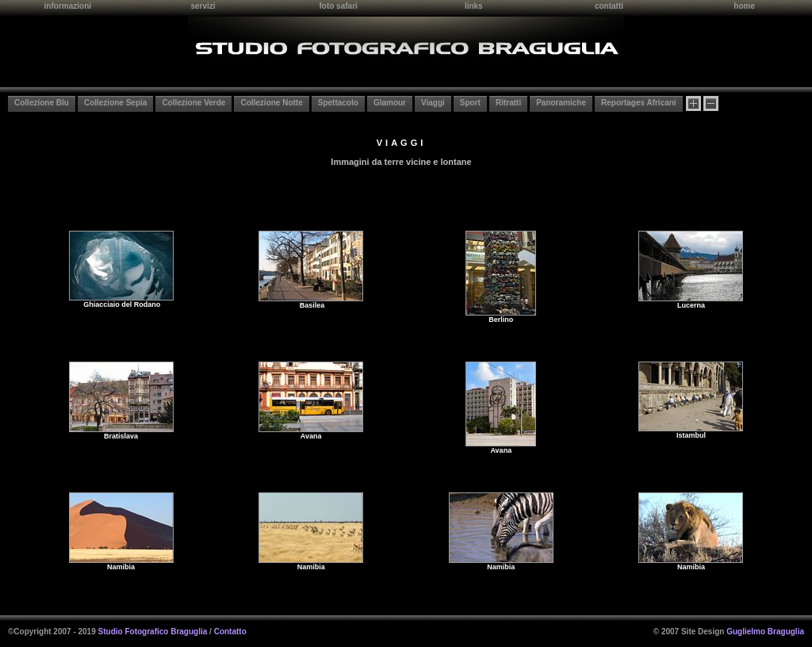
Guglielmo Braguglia (765, 632)
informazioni (68, 6)
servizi (203, 6)
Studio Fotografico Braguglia (153, 632)
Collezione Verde (193, 103)
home (744, 6)
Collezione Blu (42, 103)
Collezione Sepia (115, 103)
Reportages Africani (639, 103)
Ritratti (508, 103)
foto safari (338, 6)
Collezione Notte (271, 103)
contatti (609, 6)
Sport (470, 103)
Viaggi (433, 103)
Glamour (390, 103)
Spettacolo (338, 103)
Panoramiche (561, 103)
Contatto (230, 632)
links (474, 6)
